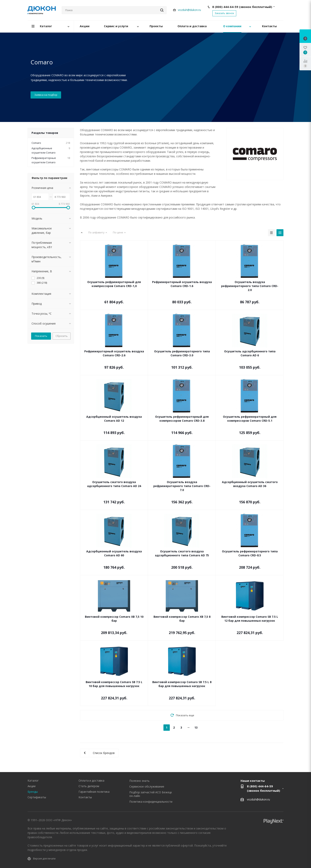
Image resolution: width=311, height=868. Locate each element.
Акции (32, 786)
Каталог (33, 781)
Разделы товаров (45, 133)
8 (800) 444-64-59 (242, 7)
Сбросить (62, 336)
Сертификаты (37, 797)
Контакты (85, 797)
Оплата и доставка (91, 781)
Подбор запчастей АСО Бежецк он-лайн (151, 794)
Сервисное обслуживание (147, 786)
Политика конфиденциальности (151, 802)
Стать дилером (89, 786)
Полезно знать (139, 781)
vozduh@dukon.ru (189, 10)
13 (196, 727)
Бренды (33, 792)
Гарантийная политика (94, 792)
